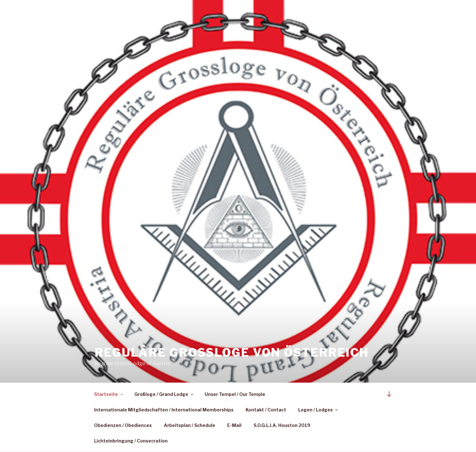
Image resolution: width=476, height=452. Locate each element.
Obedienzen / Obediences (123, 425)
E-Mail (234, 425)
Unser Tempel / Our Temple (235, 394)
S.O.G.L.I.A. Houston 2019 (282, 425)
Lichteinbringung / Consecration (131, 441)
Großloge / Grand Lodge (164, 394)
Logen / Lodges (318, 410)
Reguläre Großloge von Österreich (232, 352)
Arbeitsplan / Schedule (190, 425)
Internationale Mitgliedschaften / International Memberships (164, 410)
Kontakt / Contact (266, 410)
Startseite (109, 394)
